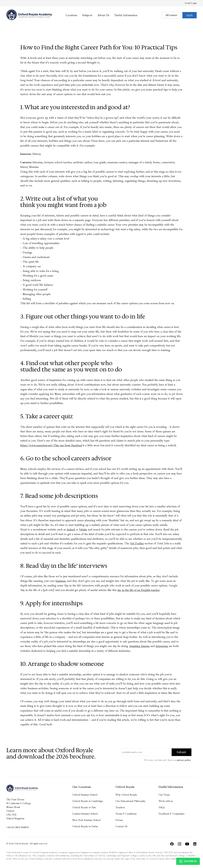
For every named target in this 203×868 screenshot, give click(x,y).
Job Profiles (137, 543)
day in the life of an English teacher (138, 590)
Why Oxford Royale (126, 795)
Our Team (164, 795)
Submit (182, 752)
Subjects (87, 15)
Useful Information (126, 15)
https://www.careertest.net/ (37, 445)
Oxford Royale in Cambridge (88, 801)
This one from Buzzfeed (68, 445)
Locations (71, 15)
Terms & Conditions (126, 814)
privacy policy (184, 760)
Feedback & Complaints (172, 814)
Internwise (162, 646)
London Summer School (85, 814)
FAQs (162, 807)
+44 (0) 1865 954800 (18, 827)
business (61, 581)
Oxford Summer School (85, 795)
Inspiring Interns (139, 646)
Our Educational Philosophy (130, 801)
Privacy (119, 820)
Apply (190, 15)
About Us (103, 15)
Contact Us (121, 826)
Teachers (120, 807)
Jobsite (83, 529)
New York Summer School (86, 820)
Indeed (71, 529)
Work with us (166, 801)
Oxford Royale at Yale (84, 807)
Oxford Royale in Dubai (85, 826)
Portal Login (191, 3)
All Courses (171, 15)
